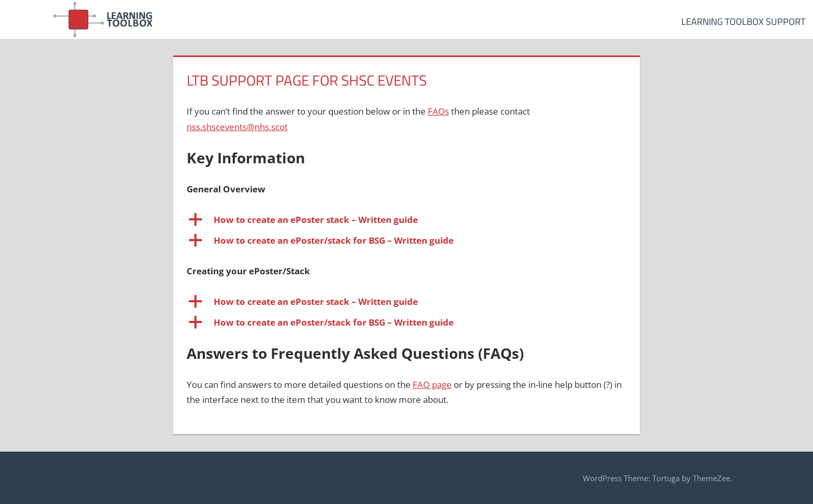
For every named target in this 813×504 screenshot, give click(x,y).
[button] (407, 220)
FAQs (438, 111)
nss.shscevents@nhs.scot (237, 127)
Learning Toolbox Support (743, 22)
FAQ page (432, 384)
